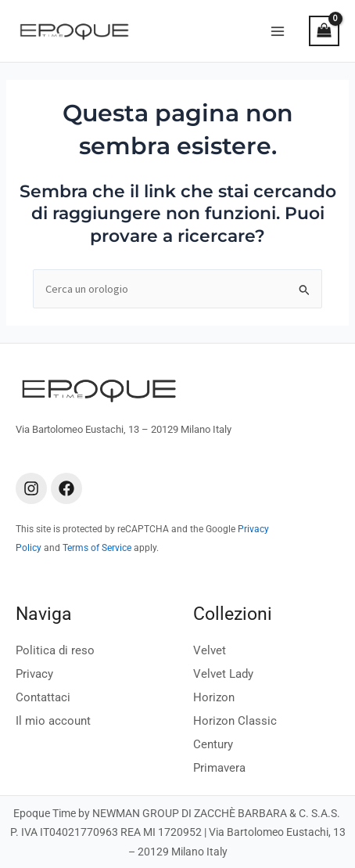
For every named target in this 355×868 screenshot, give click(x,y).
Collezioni (233, 614)
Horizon (214, 697)
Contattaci (43, 697)
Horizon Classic (235, 721)
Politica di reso (55, 650)
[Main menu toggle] (278, 31)
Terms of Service (97, 548)
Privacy (34, 674)
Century (213, 744)
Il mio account (53, 721)
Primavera (219, 768)
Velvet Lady (223, 674)
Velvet (210, 650)
